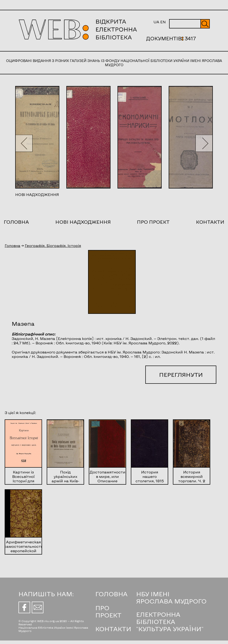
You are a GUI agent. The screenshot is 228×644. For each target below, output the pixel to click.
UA (156, 22)
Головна (16, 222)
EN (163, 22)
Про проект (153, 222)
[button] (24, 143)
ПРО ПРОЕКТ (108, 611)
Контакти (210, 222)
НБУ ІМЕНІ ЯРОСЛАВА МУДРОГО (171, 597)
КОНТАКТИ (113, 629)
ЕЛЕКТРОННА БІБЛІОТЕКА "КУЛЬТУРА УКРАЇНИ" (170, 622)
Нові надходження (83, 222)
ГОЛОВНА (111, 594)
